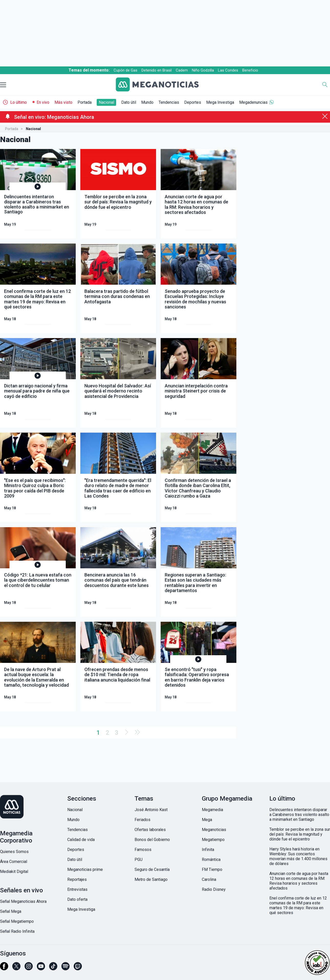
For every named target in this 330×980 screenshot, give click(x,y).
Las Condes (228, 70)
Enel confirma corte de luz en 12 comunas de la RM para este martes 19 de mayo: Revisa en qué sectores (298, 905)
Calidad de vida (81, 840)
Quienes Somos (14, 852)
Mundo (147, 102)
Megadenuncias (253, 102)
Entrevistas (77, 889)
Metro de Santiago (151, 879)
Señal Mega (11, 911)
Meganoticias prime (85, 869)
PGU (139, 860)
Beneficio (250, 70)
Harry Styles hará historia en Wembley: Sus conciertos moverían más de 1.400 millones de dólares (298, 856)
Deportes (193, 102)
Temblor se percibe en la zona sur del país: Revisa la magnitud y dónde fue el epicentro (300, 834)
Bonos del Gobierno (152, 840)
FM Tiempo (212, 869)
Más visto (63, 102)
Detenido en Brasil (157, 70)
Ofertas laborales (150, 830)
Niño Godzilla (203, 70)
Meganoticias (214, 830)
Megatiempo (213, 840)
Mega (207, 820)
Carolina (209, 879)
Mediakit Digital (14, 872)
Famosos (143, 850)
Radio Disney (214, 889)
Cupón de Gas (125, 70)
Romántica (211, 860)
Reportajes (77, 879)
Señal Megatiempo (17, 921)
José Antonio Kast (151, 810)
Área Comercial (14, 862)
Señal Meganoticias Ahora (23, 901)
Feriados (142, 820)
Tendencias (169, 102)
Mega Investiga (220, 102)
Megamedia (212, 810)
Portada (85, 102)
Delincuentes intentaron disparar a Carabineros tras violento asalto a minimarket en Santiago (299, 815)
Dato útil (129, 102)
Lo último (19, 102)
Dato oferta (77, 899)
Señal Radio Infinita (17, 931)
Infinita (208, 850)
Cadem (182, 70)
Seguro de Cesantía (152, 869)
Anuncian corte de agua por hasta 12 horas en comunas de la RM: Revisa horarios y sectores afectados (299, 881)
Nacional (106, 102)
